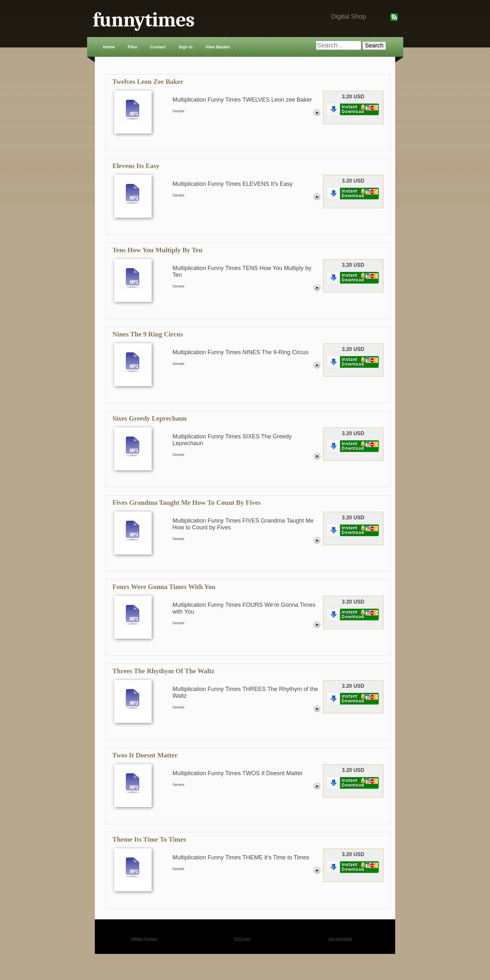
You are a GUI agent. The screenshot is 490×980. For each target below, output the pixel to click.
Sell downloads (340, 939)
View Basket (218, 47)
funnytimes (144, 20)
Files (133, 47)
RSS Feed (242, 939)
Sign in (186, 47)
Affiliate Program (144, 939)
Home (109, 47)
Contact (158, 47)
